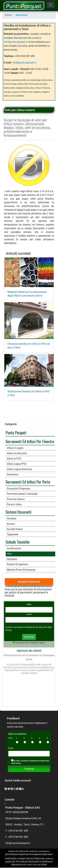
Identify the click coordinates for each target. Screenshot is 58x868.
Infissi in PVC (14, 459)
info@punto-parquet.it (16, 42)
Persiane (12, 519)
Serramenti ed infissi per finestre (30, 441)
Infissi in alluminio (17, 453)
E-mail (29, 614)
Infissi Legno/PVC (17, 464)
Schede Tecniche (18, 542)
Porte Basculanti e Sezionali (22, 494)
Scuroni (11, 524)
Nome (29, 604)
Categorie (11, 424)
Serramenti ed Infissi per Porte (28, 482)
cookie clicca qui (33, 865)
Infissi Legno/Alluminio (19, 469)
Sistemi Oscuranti (18, 512)
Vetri (9, 554)
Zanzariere (13, 475)
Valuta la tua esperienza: (17, 734)
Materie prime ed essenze (21, 570)
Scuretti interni (15, 529)
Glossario (12, 559)
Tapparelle (13, 534)
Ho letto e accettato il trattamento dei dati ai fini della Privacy (30, 762)
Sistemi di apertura (17, 564)
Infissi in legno (15, 448)
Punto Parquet (16, 432)
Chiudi (44, 865)
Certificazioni (14, 548)
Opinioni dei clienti (29, 651)
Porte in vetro (14, 504)
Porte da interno (16, 499)
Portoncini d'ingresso (18, 489)
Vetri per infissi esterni (20, 110)
